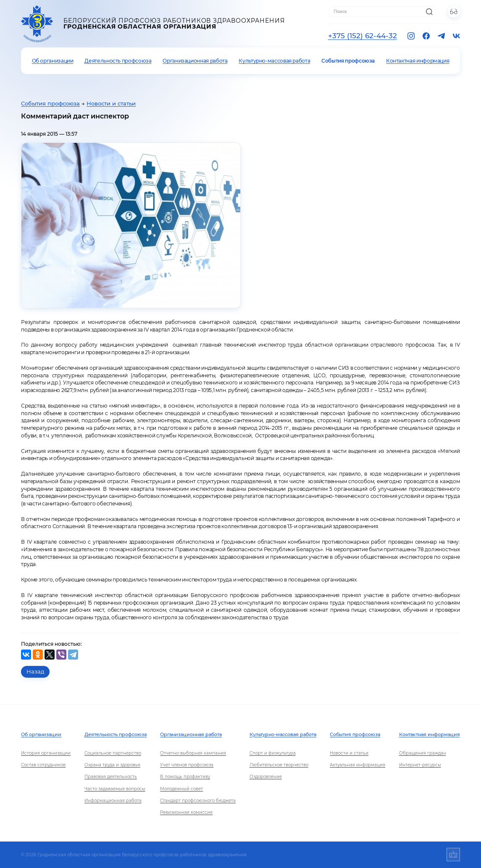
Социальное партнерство (113, 753)
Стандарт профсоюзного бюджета (198, 801)
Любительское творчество (279, 765)
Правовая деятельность (111, 777)
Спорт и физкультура (273, 753)
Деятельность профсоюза (118, 61)
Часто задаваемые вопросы (115, 789)
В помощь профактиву (185, 777)
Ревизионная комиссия (186, 812)
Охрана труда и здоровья (112, 765)
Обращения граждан (423, 753)
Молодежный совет (181, 789)
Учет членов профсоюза (187, 765)
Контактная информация (418, 61)
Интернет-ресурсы (420, 765)
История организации (46, 753)
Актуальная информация (357, 765)
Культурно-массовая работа (274, 61)
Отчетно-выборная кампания (193, 753)
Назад (35, 672)
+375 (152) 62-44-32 (363, 36)
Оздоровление (266, 777)
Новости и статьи (111, 104)
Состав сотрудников (43, 765)
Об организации (53, 61)
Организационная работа (195, 61)
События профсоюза (348, 61)
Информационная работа (113, 801)
